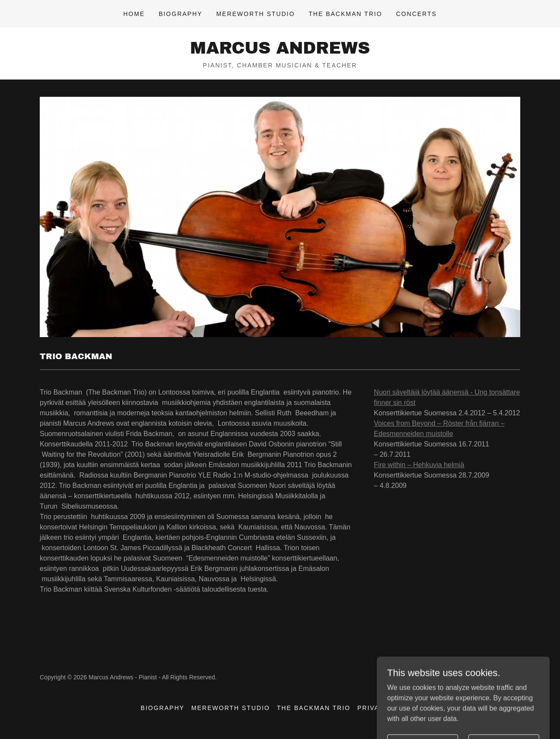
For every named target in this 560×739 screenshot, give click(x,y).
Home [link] (134, 14)
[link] (280, 51)
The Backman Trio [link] (345, 14)
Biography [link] (180, 14)
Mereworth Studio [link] (255, 14)
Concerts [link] (417, 14)
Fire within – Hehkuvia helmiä (419, 465)
